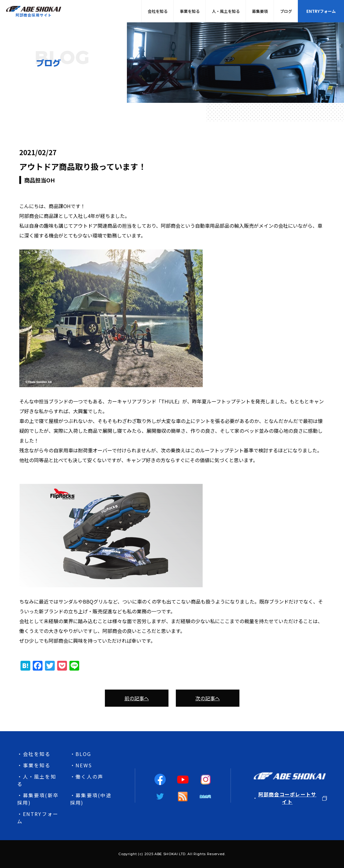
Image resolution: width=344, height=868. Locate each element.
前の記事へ (137, 698)
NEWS (84, 765)
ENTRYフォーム (321, 11)
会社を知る (158, 11)
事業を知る (190, 11)
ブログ (286, 11)
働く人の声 (89, 776)
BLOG (83, 754)
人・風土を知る (226, 11)
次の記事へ (208, 698)
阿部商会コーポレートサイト (287, 798)
